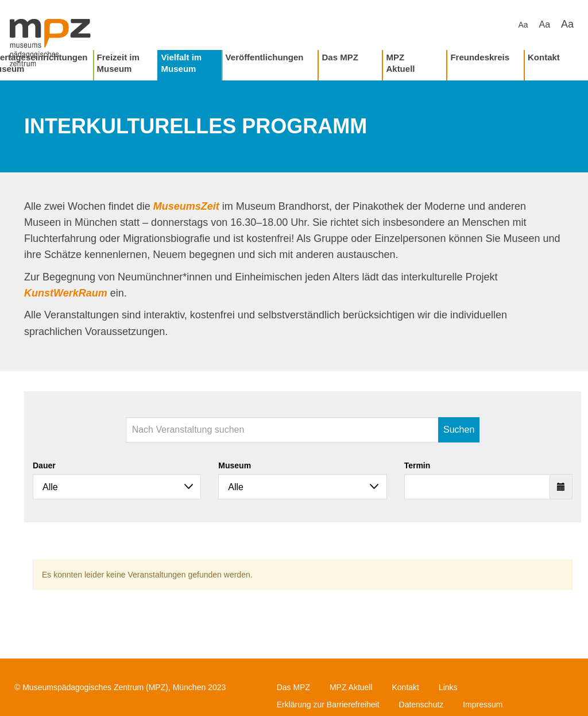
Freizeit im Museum (118, 63)
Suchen (459, 430)
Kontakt (544, 57)
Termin (417, 465)
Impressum (483, 705)
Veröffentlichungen (265, 57)
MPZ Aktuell (400, 63)
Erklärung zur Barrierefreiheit (328, 705)
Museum (235, 465)
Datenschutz (421, 705)
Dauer (44, 465)
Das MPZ (340, 57)
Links (448, 687)
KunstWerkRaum (66, 293)
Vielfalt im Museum (182, 63)
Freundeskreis (480, 57)
